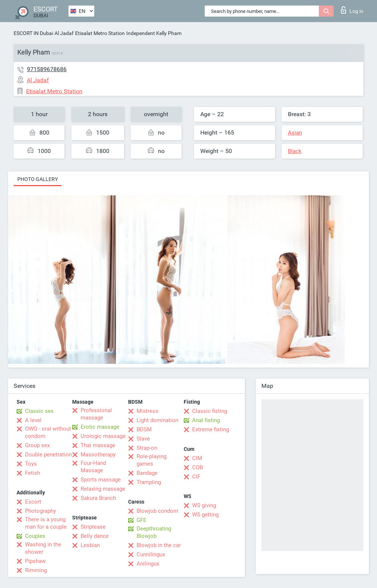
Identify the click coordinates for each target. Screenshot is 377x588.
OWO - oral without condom (48, 432)
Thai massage (98, 445)
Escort (33, 502)
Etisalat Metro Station (100, 33)
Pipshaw (35, 561)
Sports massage (101, 480)
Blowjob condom (157, 511)
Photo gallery (38, 179)
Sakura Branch (98, 498)
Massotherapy (98, 455)
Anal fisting (206, 420)
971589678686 (47, 69)
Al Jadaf (64, 33)
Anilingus (148, 564)
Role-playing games (151, 460)
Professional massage (96, 414)
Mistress (147, 411)
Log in (352, 10)
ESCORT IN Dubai (33, 33)
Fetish (33, 473)
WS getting (205, 515)
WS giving (204, 505)
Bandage (147, 473)
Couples (35, 536)
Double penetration (48, 455)
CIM (197, 458)
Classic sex (39, 411)
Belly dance (95, 536)
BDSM (144, 429)
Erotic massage (100, 427)
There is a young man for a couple (46, 523)
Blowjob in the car (159, 545)
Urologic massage (103, 436)
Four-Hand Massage (93, 467)
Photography (40, 511)
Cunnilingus (151, 554)
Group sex (37, 445)
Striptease (93, 527)
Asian (295, 133)
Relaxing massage (103, 489)
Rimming (36, 570)
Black (295, 151)
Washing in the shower (43, 548)
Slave (143, 439)
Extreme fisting (211, 429)
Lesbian (90, 545)
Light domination (157, 420)
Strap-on (147, 448)
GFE (142, 520)
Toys (31, 464)
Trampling (149, 482)
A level (33, 420)
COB (198, 467)
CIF (196, 477)
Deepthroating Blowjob (154, 532)
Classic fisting (210, 411)
